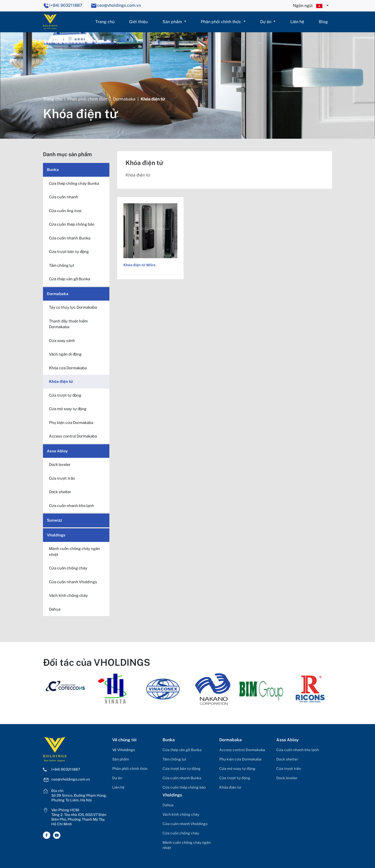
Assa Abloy (57, 451)
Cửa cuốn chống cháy (181, 833)
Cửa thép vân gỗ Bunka (182, 750)
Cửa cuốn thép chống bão (184, 787)
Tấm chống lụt (174, 759)
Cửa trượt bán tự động (182, 769)
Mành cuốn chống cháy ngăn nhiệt (187, 845)
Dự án (266, 22)
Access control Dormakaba (242, 750)
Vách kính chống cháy (181, 814)
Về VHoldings (124, 750)
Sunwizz (54, 520)
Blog (323, 22)
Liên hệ (297, 22)
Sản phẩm (173, 22)
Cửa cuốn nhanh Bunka (182, 778)
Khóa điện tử (230, 787)
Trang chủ (105, 22)
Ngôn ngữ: (309, 6)
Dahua (168, 805)
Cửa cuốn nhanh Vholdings (185, 824)
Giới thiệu (138, 22)
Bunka (53, 170)
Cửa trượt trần (289, 769)
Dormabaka (124, 99)
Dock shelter (287, 759)
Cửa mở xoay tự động (237, 769)
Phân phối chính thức (221, 22)
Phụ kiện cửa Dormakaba (240, 759)
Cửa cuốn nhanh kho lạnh (298, 750)
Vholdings (56, 535)
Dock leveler (287, 778)
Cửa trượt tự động (235, 778)
